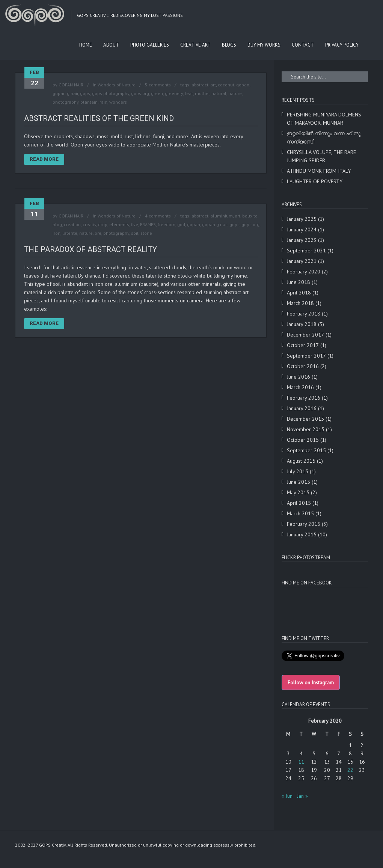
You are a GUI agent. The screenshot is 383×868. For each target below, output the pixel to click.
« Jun (287, 796)
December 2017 (305, 335)
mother (202, 93)
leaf (189, 93)
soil (135, 233)
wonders (118, 102)
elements (119, 224)
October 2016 (303, 366)
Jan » (302, 796)
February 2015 (304, 524)
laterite (70, 233)
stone (146, 233)
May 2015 (298, 492)
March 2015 (300, 513)
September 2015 (306, 450)
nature (235, 93)
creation (72, 224)
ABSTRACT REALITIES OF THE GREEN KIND (99, 118)
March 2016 (300, 387)
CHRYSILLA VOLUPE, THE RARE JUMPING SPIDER (321, 156)
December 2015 (305, 419)
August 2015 (301, 461)
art (213, 85)
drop (103, 224)
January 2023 (302, 240)
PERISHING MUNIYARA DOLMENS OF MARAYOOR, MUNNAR (324, 119)
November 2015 (306, 429)
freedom (167, 224)
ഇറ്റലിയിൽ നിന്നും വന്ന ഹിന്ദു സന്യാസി (324, 137)
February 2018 (304, 314)
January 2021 (302, 261)
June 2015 (299, 482)
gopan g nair (65, 93)
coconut (226, 85)
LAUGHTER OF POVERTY (315, 181)
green (157, 93)
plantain (89, 102)
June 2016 (299, 377)
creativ (89, 224)
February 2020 (304, 272)
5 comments (158, 85)
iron (57, 233)
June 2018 (299, 282)
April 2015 (299, 503)
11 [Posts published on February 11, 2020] (301, 762)
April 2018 (299, 293)
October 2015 (303, 440)
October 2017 (303, 345)
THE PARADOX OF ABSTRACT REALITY (90, 249)
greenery (174, 93)
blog (57, 224)
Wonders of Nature (117, 85)
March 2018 (300, 303)
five (135, 224)
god (181, 224)
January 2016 (302, 408)
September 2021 (306, 251)
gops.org (140, 93)
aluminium (222, 216)
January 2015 (302, 534)
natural (219, 93)
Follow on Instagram (311, 682)
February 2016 (304, 398)
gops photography (111, 93)
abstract (200, 85)
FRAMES (148, 224)
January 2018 (302, 324)
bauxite (250, 216)
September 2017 (306, 356)
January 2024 (302, 229)
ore (98, 233)
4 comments (158, 216)
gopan (243, 85)
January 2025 (302, 219)
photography (66, 102)
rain (103, 102)
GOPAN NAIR (71, 85)
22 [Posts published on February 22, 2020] (350, 770)
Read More (44, 159)
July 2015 (298, 471)
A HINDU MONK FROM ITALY (319, 171)
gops (85, 93)
